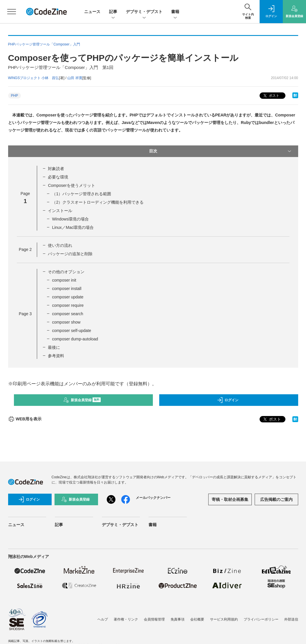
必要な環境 (58, 177)
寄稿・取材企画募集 (230, 499)
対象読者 (56, 169)
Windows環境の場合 (70, 219)
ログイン (228, 400)
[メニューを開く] (12, 12)
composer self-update (71, 331)
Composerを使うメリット (71, 185)
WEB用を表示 (25, 419)
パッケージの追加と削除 (70, 254)
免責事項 (178, 619)
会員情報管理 (154, 619)
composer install (67, 289)
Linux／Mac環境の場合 (73, 227)
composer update (68, 297)
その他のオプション (66, 272)
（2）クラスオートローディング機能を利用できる (98, 202)
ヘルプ (103, 619)
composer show (66, 322)
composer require (68, 305)
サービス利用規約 (224, 619)
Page (25, 249)
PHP (15, 96)
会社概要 (197, 619)
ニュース (92, 12)
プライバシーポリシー (261, 619)
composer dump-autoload (75, 339)
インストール (60, 211)
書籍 (175, 12)
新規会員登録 (82, 400)
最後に (54, 347)
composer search (67, 314)
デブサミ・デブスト (144, 12)
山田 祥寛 (75, 78)
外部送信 (291, 619)
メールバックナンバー (153, 498)
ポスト (271, 96)
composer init (64, 280)
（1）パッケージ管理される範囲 (82, 194)
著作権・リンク (126, 619)
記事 (113, 12)
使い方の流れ (60, 245)
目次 (221, 151)
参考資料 (56, 356)
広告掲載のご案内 (276, 499)
